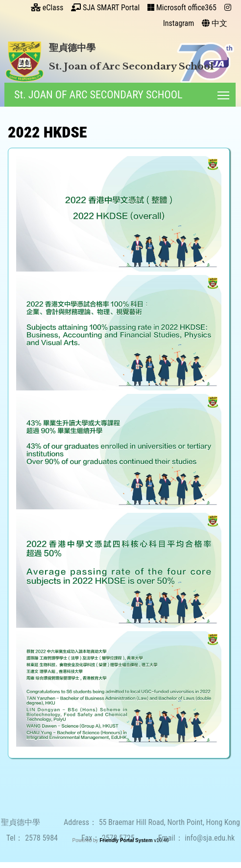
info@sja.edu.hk (210, 846)
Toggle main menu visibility (223, 93)
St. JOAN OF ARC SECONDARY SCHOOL (97, 95)
